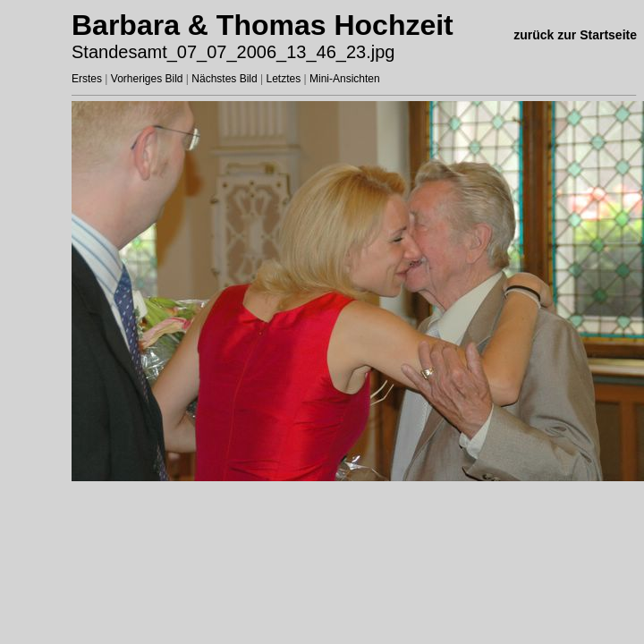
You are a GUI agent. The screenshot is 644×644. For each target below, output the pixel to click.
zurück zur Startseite (575, 35)
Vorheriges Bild (147, 79)
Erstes (87, 79)
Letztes (284, 79)
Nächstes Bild (224, 79)
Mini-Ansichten (345, 79)
